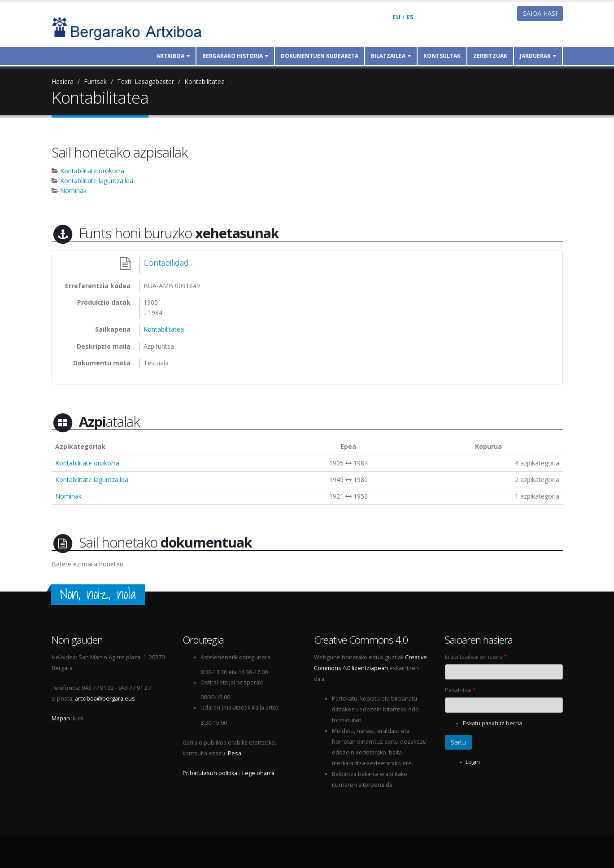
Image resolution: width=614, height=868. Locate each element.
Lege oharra (258, 773)
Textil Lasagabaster (146, 81)
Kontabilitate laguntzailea (97, 181)
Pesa (235, 753)
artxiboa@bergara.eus (105, 699)
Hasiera (63, 81)
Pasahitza (460, 690)
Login (473, 762)
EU (396, 17)
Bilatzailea (391, 56)
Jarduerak (538, 56)
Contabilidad (166, 263)
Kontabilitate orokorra (92, 171)
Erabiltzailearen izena (476, 657)
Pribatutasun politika (210, 773)
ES (410, 17)
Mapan (61, 718)
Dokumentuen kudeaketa (320, 56)
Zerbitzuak (490, 56)
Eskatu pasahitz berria (492, 723)
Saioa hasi (540, 13)
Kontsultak (442, 56)
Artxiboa (173, 56)
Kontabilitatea (205, 81)
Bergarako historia (235, 56)
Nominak (73, 191)
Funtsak (95, 81)
